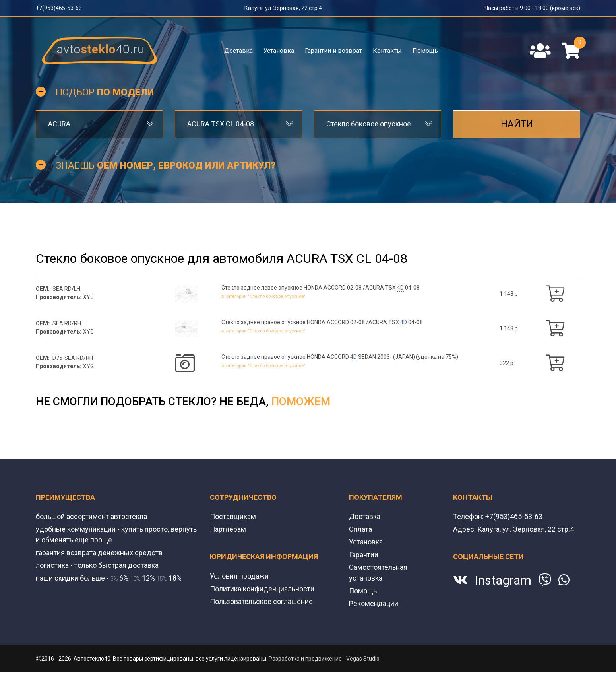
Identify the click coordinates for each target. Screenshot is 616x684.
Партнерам (228, 529)
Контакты (387, 51)
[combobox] (99, 124)
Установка (279, 51)
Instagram (503, 580)
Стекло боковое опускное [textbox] (369, 124)
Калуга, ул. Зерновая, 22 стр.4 (283, 8)
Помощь (425, 51)
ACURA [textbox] (59, 124)
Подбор (105, 92)
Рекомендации (374, 603)
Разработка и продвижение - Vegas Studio (324, 659)
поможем (301, 401)
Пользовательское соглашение (261, 601)
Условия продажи (239, 576)
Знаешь (166, 165)
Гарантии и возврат (333, 51)
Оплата (360, 529)
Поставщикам (233, 516)
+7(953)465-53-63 (59, 8)
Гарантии (364, 555)
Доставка (238, 51)
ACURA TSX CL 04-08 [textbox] (221, 124)
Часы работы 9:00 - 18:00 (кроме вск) (532, 8)
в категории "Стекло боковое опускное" (270, 296)
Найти (517, 124)
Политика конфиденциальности (262, 589)
